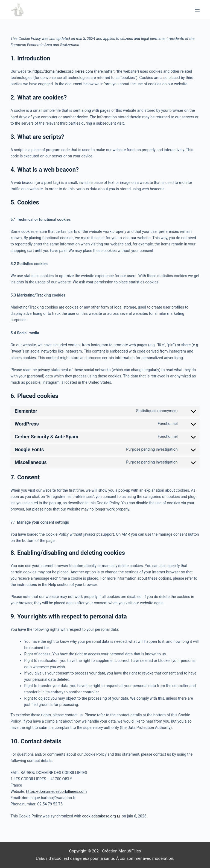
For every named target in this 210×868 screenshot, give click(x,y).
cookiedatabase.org (99, 816)
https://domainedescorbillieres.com (63, 71)
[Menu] (197, 10)
